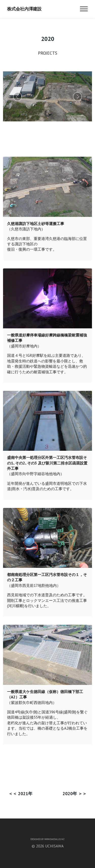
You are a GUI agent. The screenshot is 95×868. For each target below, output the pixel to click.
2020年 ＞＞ (75, 793)
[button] (18, 97)
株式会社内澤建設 (24, 9)
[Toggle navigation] (84, 9)
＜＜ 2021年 (20, 793)
